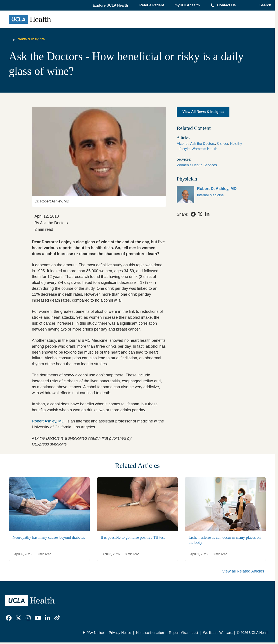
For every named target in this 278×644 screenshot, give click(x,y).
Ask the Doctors (203, 144)
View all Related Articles (243, 571)
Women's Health (204, 149)
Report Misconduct (183, 633)
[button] (111, 5)
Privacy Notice (120, 633)
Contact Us (226, 5)
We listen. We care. (218, 633)
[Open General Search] (264, 5)
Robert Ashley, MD (48, 421)
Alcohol (182, 144)
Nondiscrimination (150, 633)
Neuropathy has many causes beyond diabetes (49, 538)
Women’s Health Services (197, 165)
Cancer (223, 144)
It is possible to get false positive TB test (133, 538)
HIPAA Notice (93, 633)
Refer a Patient (152, 5)
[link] (210, 195)
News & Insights (31, 39)
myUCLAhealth (187, 5)
